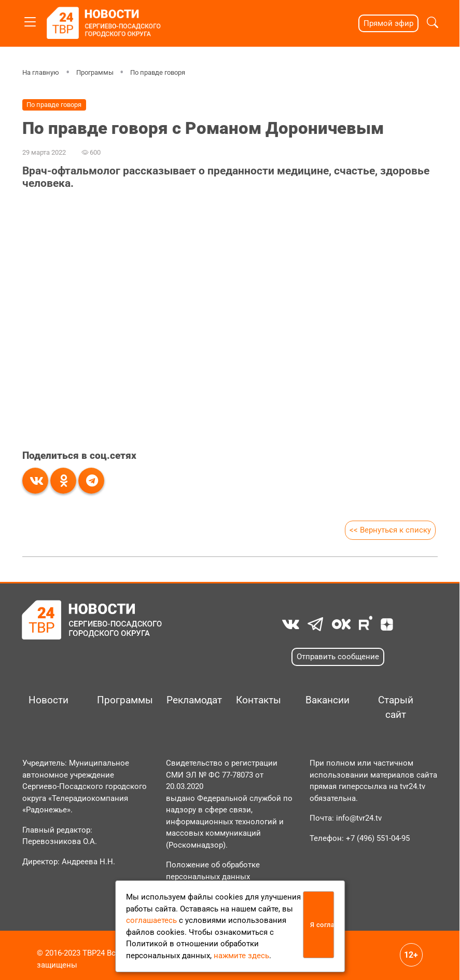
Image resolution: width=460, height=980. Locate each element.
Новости (48, 700)
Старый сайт (396, 707)
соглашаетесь (151, 920)
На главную (41, 72)
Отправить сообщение (338, 657)
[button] (433, 24)
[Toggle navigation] (30, 20)
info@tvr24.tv (359, 818)
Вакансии (327, 700)
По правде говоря (158, 72)
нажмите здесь (241, 956)
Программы (94, 72)
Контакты (259, 700)
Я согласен (322, 925)
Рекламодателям (190, 700)
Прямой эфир (388, 23)
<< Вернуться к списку (390, 530)
